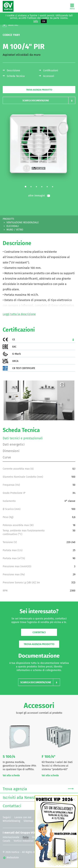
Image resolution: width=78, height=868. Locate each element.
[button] (39, 100)
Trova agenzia (38, 789)
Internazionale (11, 837)
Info (36, 21)
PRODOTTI (8, 219)
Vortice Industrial (24, 841)
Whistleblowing (11, 821)
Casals (6, 841)
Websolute (11, 858)
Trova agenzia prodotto (39, 90)
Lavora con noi (23, 817)
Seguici (7, 817)
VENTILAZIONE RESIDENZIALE (23, 223)
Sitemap (28, 821)
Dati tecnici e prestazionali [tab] (23, 438)
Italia (26, 837)
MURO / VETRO (15, 230)
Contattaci (39, 632)
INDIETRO (13, 25)
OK (44, 21)
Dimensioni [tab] (11, 451)
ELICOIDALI (13, 226)
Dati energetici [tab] (14, 444)
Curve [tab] (7, 457)
